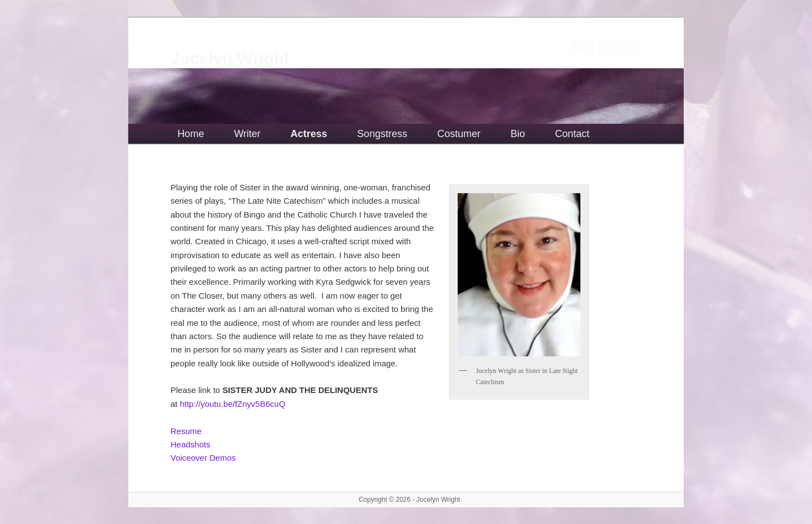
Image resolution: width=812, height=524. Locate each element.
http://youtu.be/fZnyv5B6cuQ (233, 404)
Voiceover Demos (203, 458)
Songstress (382, 134)
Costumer (459, 134)
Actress (309, 134)
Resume (186, 431)
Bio (518, 134)
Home (191, 134)
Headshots (191, 444)
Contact (572, 134)
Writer (247, 134)
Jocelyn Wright (230, 58)
